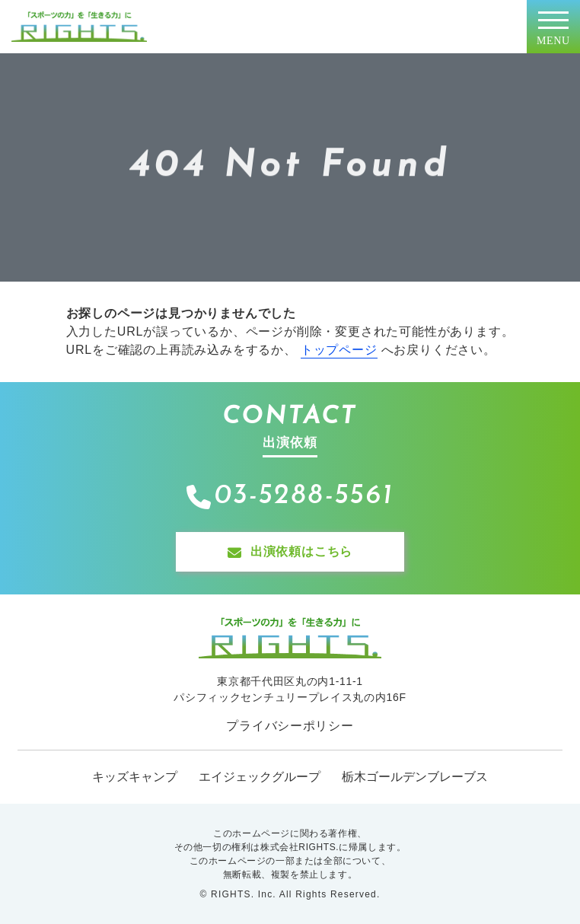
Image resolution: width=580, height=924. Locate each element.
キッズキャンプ (135, 777)
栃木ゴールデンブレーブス (415, 777)
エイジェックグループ (260, 777)
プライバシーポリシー (290, 726)
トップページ (339, 350)
